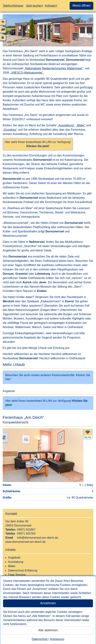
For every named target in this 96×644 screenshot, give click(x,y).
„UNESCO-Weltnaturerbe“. (27, 73)
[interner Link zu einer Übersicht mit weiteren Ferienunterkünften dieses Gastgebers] (48, 373)
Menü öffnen (81, 6)
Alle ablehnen (48, 630)
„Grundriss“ (10, 130)
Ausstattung (16, 562)
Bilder (12, 566)
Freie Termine (17, 575)
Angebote (14, 558)
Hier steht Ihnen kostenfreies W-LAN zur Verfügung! (38, 144)
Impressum (57, 639)
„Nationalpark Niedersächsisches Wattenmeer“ (54, 68)
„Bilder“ (81, 125)
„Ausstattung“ (66, 125)
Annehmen (48, 603)
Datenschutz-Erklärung (23, 570)
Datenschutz (40, 639)
